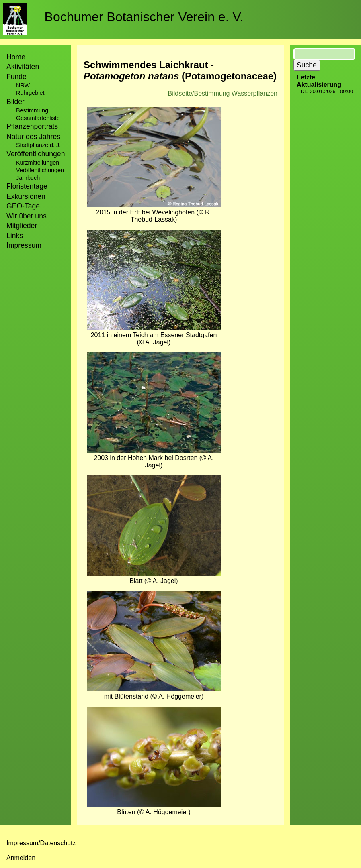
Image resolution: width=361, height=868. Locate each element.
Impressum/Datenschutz (41, 843)
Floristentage (27, 186)
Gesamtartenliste (38, 118)
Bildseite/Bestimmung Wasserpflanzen (223, 93)
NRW (23, 85)
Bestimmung (32, 110)
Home (16, 57)
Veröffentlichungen (40, 170)
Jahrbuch (28, 178)
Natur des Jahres (33, 137)
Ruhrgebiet (30, 93)
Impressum (24, 245)
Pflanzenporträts (32, 126)
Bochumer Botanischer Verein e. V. (144, 17)
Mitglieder (22, 226)
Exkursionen (26, 196)
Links (15, 236)
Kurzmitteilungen (38, 163)
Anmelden (21, 858)
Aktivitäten (23, 67)
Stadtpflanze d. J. (38, 145)
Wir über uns (27, 216)
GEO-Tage (23, 206)
